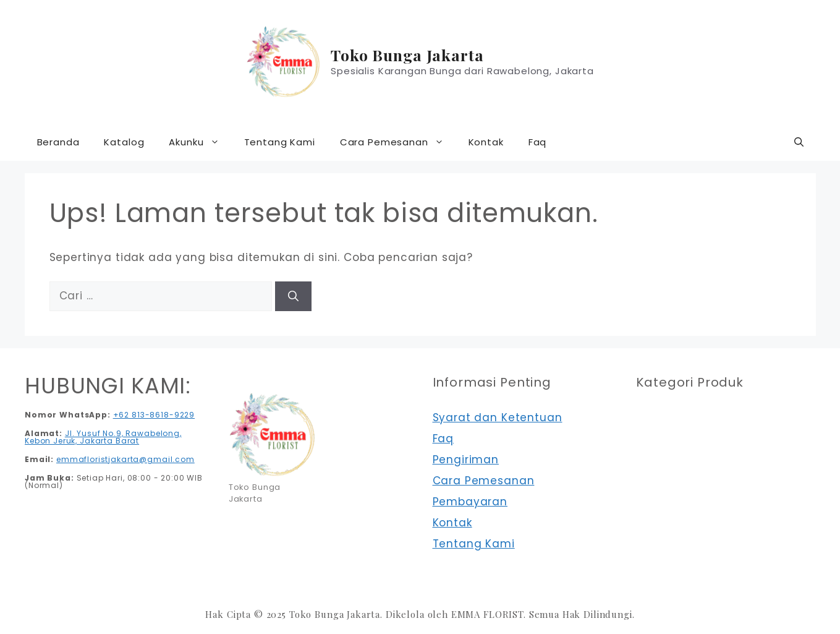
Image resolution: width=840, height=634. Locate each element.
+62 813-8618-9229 (154, 415)
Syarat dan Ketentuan (498, 418)
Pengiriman (466, 460)
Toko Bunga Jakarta (407, 55)
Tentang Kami (280, 142)
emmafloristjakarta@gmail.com (125, 459)
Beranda (58, 142)
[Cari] (293, 296)
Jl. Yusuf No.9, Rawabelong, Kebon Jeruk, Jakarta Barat (103, 437)
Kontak (486, 142)
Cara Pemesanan (398, 142)
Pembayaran (470, 502)
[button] (799, 142)
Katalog (124, 142)
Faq (538, 142)
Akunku (200, 142)
